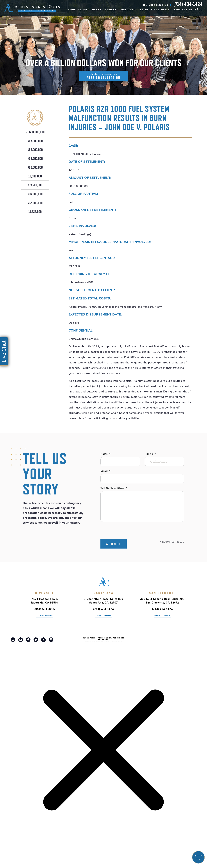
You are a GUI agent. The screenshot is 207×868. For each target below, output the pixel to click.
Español (196, 10)
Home (72, 10)
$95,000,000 (35, 141)
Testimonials (149, 10)
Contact (181, 10)
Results (128, 10)
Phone (150, 454)
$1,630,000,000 (35, 132)
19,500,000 (35, 176)
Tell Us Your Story (114, 488)
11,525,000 (35, 212)
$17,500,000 (35, 185)
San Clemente (162, 593)
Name (105, 454)
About (83, 10)
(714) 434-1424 (188, 4)
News (165, 10)
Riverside (45, 593)
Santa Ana (104, 593)
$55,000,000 (35, 150)
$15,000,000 (35, 194)
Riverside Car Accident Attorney (104, 641)
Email (105, 471)
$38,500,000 (35, 159)
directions (45, 616)
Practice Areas (104, 10)
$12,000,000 (35, 203)
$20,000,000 (35, 168)
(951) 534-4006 (45, 609)
